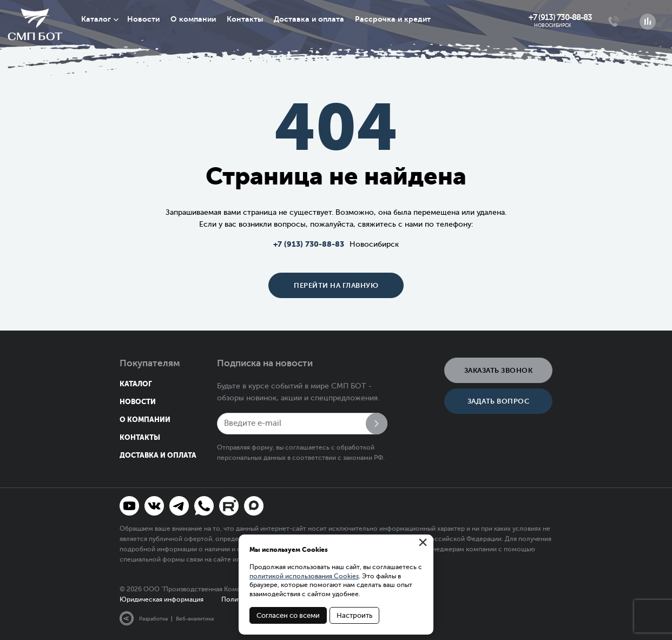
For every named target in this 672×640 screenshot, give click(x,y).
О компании (193, 19)
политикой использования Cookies (304, 576)
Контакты (245, 19)
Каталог (96, 19)
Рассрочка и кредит (393, 19)
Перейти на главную (336, 285)
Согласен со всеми (288, 615)
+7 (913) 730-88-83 (560, 17)
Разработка (153, 619)
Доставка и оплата (309, 19)
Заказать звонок (499, 370)
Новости (143, 19)
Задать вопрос (499, 401)
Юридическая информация (162, 599)
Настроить (354, 615)
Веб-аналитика (195, 619)
